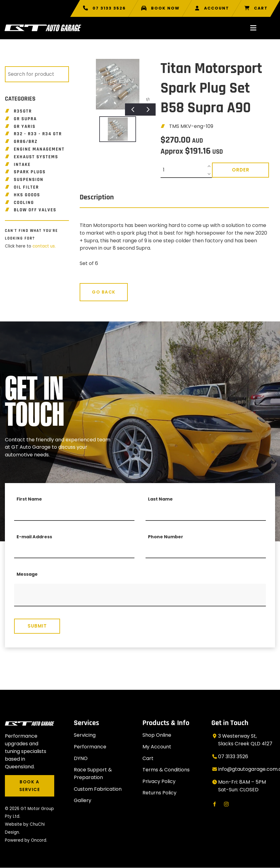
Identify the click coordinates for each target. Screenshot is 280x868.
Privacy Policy (159, 781)
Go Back (91, 287)
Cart (148, 758)
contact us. (44, 246)
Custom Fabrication (98, 789)
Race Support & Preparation (93, 774)
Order (241, 170)
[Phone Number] (206, 551)
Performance (90, 747)
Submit (37, 626)
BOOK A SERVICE (26, 779)
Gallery (83, 800)
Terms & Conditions (166, 770)
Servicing (85, 735)
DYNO (81, 758)
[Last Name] (206, 513)
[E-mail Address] (74, 551)
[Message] (140, 595)
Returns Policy (159, 793)
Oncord (39, 840)
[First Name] (74, 513)
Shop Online (157, 735)
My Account (157, 747)
